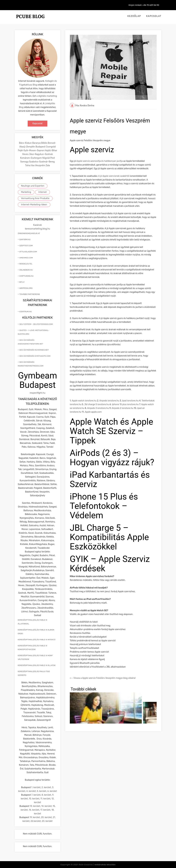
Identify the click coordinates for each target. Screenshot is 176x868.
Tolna (28, 165)
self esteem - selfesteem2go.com (36, 324)
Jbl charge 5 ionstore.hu (97, 404)
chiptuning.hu (26, 276)
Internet (43, 192)
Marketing (26, 192)
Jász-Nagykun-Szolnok (41, 154)
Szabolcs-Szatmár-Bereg (42, 162)
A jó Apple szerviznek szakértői (114, 176)
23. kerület (47, 821)
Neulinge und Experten (33, 186)
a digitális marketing (47, 96)
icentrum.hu (26, 312)
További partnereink (30, 294)
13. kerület (35, 806)
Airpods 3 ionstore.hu (98, 408)
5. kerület (42, 791)
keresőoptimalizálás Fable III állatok (37, 665)
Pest (53, 158)
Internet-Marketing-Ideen (34, 205)
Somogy (25, 162)
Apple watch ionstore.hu (84, 401)
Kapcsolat (154, 16)
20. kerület (46, 817)
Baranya (37, 143)
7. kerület (36, 795)
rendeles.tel (26, 264)
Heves (26, 154)
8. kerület (46, 795)
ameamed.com (26, 258)
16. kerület (34, 810)
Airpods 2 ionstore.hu (123, 408)
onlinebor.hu (26, 270)
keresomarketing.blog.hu (38, 229)
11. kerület (45, 799)
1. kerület (36, 787)
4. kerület (31, 791)
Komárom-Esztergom (31, 158)
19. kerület (35, 817)
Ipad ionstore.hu (130, 401)
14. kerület (46, 806)
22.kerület (36, 821)
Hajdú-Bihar (51, 150)
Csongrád (51, 147)
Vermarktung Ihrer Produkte (35, 198)
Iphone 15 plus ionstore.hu (125, 404)
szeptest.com (26, 246)
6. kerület (52, 791)
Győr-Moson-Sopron (34, 150)
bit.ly (22, 282)
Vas (33, 165)
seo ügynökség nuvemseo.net (34, 350)
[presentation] (151, 708)
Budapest (41, 147)
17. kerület (45, 810)
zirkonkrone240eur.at (29, 233)
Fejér (21, 150)
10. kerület (34, 799)
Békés (44, 143)
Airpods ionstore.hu (109, 401)
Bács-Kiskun (26, 143)
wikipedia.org (26, 288)
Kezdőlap (134, 16)
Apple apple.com (93, 412)
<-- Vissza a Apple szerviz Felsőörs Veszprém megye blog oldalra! (103, 678)
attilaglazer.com (28, 252)
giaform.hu (25, 239)
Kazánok (38, 225)
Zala (48, 165)
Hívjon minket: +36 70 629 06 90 (144, 5)
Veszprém (40, 165)
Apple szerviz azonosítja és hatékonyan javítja (99, 161)
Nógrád (46, 158)
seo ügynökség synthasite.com (35, 356)
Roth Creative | (97, 865)
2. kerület (46, 787)
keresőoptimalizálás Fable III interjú (37, 640)
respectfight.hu (37, 393)
